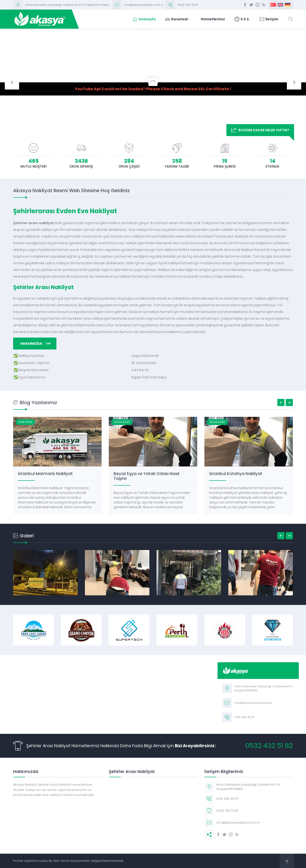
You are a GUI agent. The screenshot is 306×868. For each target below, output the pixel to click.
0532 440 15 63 (188, 5)
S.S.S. (242, 19)
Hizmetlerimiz (213, 19)
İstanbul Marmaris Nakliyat (45, 474)
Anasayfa (144, 19)
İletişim (269, 19)
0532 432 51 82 (269, 746)
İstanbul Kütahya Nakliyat (236, 474)
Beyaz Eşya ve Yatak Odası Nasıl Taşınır (146, 476)
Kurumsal (178, 19)
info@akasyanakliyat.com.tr (144, 5)
